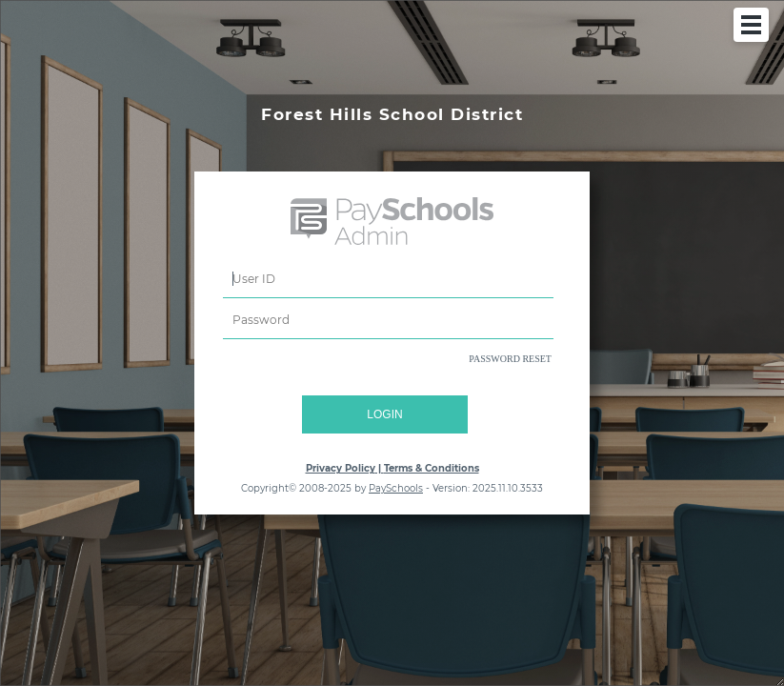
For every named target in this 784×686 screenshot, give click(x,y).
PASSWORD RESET (510, 359)
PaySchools (396, 488)
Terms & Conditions (432, 468)
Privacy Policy (341, 468)
